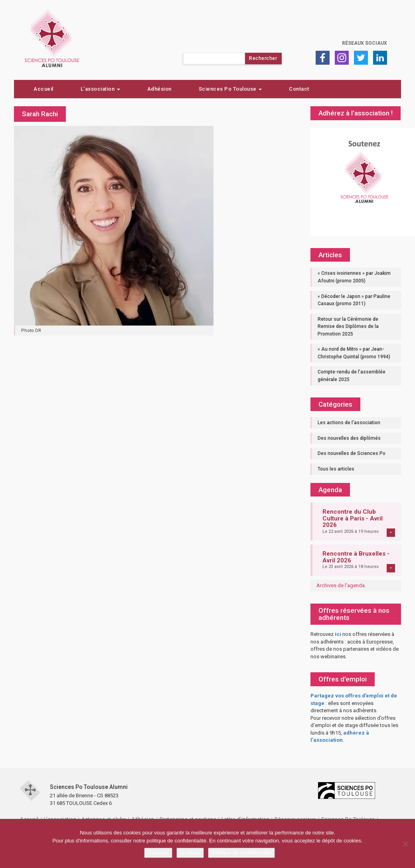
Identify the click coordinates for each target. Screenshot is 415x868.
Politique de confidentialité (241, 853)
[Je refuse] (405, 844)
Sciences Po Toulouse (230, 89)
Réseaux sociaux (365, 43)
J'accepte (158, 853)
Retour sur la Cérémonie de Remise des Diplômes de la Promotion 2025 (348, 327)
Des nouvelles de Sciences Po (352, 453)
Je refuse (190, 853)
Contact (299, 89)
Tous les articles (336, 469)
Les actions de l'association (349, 423)
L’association (100, 89)
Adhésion (159, 89)
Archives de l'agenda (341, 585)
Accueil (43, 89)
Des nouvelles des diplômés (349, 438)
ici (338, 634)
